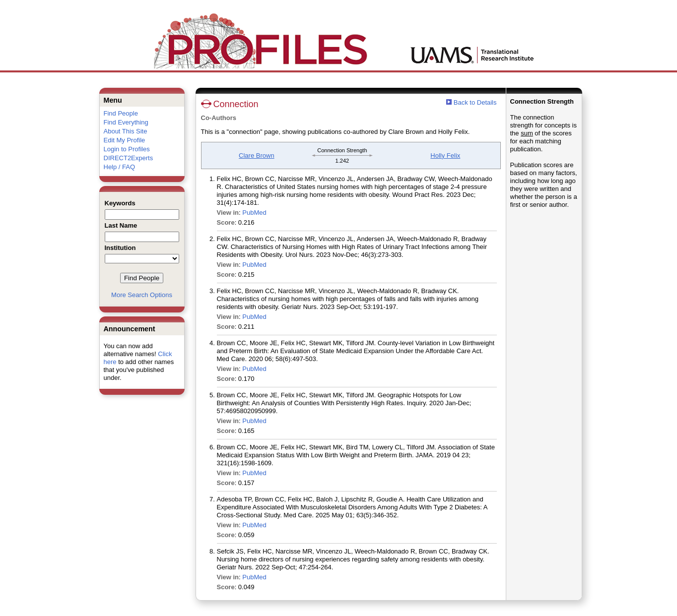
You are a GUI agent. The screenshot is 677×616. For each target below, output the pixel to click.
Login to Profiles (127, 149)
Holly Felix (445, 155)
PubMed (254, 213)
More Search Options (142, 295)
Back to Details (475, 102)
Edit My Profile (125, 140)
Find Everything (126, 122)
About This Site (126, 131)
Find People (121, 113)
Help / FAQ (120, 167)
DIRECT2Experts (129, 158)
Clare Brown (257, 155)
